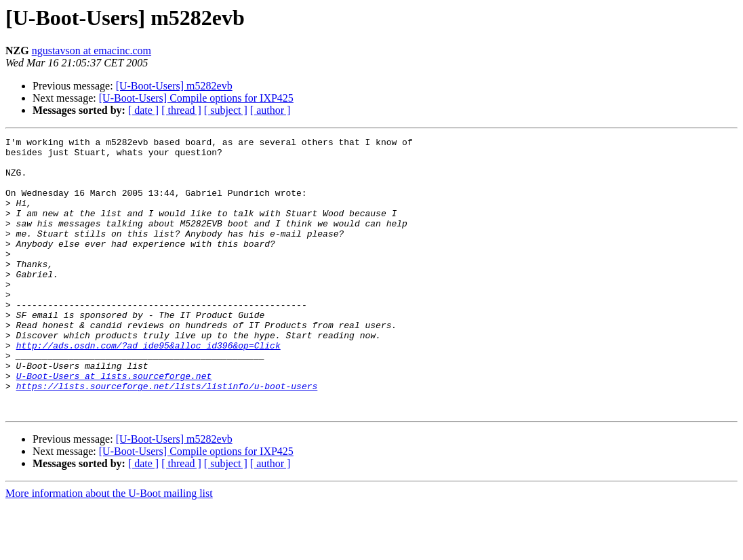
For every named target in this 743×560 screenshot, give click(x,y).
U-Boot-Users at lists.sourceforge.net (114, 424)
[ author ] (270, 110)
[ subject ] (226, 110)
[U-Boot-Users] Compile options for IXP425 (196, 98)
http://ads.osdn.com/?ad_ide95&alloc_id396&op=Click (148, 388)
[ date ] (143, 110)
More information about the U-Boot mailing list (109, 548)
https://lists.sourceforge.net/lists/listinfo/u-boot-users (167, 437)
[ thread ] (181, 110)
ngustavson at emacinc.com (92, 51)
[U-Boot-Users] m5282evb (174, 86)
